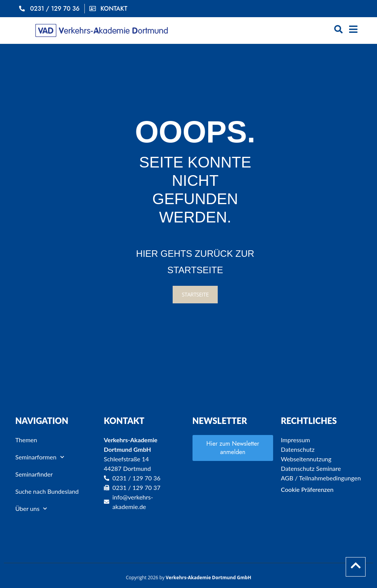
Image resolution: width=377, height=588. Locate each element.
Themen (26, 440)
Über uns (31, 508)
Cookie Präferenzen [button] (307, 489)
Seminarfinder (34, 474)
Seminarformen (40, 457)
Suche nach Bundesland (47, 491)
